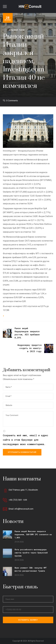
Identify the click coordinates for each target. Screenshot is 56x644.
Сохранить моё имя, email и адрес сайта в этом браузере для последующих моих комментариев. (26, 440)
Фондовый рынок (17, 30)
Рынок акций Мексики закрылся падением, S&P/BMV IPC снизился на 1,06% (33, 534)
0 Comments (12, 101)
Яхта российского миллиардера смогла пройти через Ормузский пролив (31, 553)
